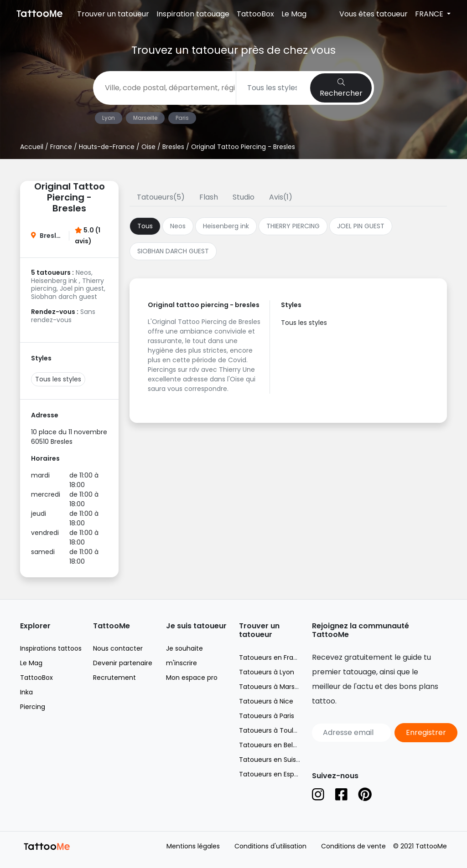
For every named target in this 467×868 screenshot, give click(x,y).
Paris (182, 118)
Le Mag (294, 14)
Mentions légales (193, 846)
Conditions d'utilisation (270, 846)
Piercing (33, 707)
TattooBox (255, 14)
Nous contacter (118, 648)
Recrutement (114, 678)
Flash (209, 197)
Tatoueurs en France (272, 657)
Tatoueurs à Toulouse (274, 730)
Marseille (145, 118)
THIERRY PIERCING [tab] (293, 226)
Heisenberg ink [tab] (226, 226)
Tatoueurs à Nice (266, 701)
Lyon (109, 118)
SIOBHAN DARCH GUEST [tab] (173, 251)
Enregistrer (426, 732)
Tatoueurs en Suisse (271, 760)
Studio (244, 197)
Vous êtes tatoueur (374, 14)
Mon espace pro (192, 678)
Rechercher (341, 88)
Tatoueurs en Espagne (275, 774)
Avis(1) (281, 197)
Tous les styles (58, 379)
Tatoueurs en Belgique (275, 745)
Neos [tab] (178, 226)
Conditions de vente (353, 846)
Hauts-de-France (107, 147)
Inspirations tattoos (51, 648)
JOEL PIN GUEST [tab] (361, 226)
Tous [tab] (145, 226)
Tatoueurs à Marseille (273, 687)
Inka (26, 692)
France (61, 147)
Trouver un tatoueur (113, 14)
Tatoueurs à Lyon (267, 672)
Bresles (173, 147)
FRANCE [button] (430, 14)
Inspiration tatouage (193, 14)
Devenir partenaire (123, 663)
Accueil (32, 147)
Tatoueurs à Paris (267, 716)
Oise (148, 147)
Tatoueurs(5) (161, 197)
